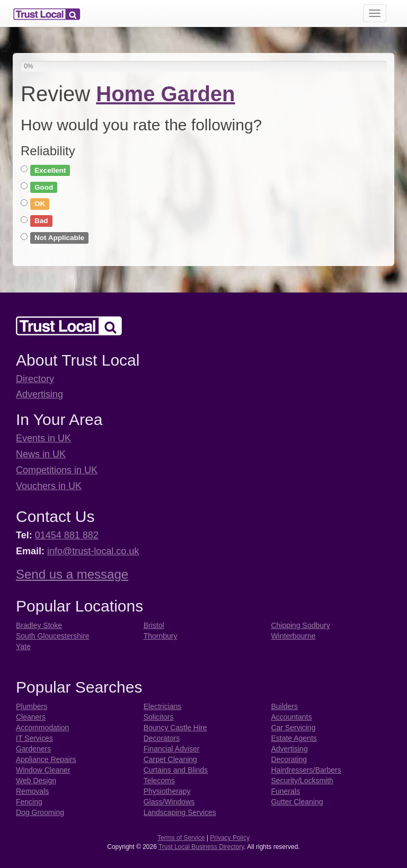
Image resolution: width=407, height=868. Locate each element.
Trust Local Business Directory (201, 847)
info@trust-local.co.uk (93, 551)
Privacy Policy (230, 838)
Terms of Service (181, 838)
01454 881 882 (67, 535)
